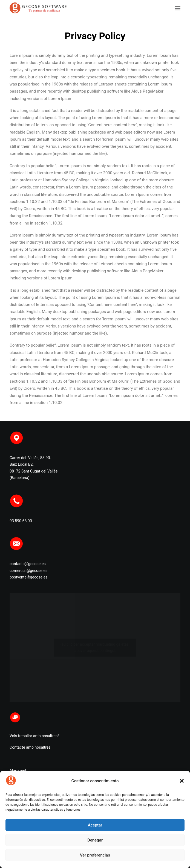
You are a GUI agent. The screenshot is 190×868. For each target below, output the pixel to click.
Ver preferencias (95, 855)
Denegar (95, 840)
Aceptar (95, 825)
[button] (182, 781)
